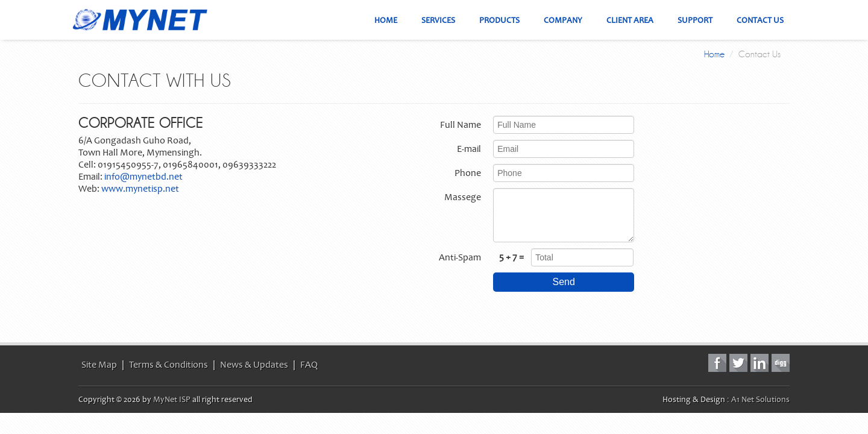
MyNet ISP (172, 399)
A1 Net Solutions (760, 399)
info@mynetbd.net (143, 177)
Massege (463, 197)
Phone (468, 173)
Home (714, 54)
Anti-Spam (460, 257)
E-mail (469, 149)
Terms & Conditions (168, 365)
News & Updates (254, 365)
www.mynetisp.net (140, 189)
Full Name (461, 125)
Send (564, 282)
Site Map (99, 365)
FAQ (309, 365)
